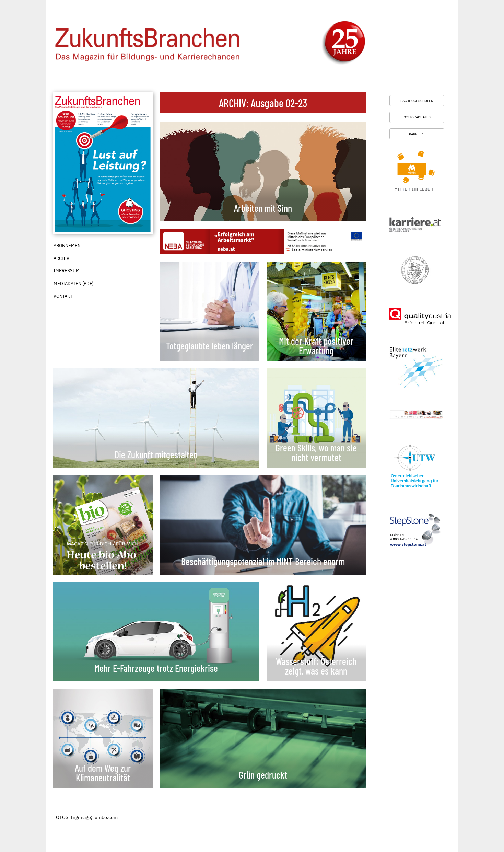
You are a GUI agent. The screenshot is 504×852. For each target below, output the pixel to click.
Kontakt (63, 296)
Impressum (67, 271)
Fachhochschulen (417, 101)
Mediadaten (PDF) (73, 283)
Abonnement (68, 246)
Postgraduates (417, 117)
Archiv (61, 258)
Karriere (417, 134)
